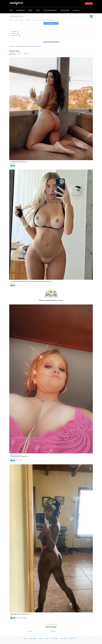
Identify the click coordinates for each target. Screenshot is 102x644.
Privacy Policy (64, 638)
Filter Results (51, 23)
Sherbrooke (28, 20)
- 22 (30, 614)
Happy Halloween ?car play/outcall (20, 614)
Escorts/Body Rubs (51, 20)
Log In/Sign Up (20, 10)
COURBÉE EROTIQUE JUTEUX (18, 162)
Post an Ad (89, 3)
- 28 (51, 281)
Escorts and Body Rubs (50, 10)
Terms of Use (54, 638)
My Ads (30, 10)
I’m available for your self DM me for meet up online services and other (30, 281)
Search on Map (65, 10)
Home (11, 10)
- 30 (28, 456)
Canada (16, 20)
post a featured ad (36, 46)
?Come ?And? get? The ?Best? (19, 456)
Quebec (22, 20)
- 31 (26, 162)
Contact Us (76, 10)
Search (38, 10)
